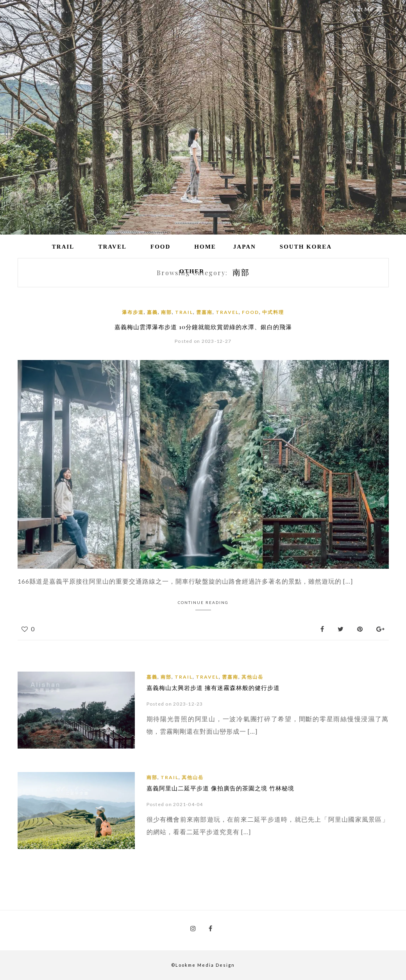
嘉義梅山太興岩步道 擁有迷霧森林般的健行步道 (213, 688)
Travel (112, 247)
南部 (166, 312)
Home (205, 247)
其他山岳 (252, 677)
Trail (63, 247)
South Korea (306, 247)
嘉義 (152, 312)
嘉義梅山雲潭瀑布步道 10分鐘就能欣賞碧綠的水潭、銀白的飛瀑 (203, 327)
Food (160, 247)
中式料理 (273, 312)
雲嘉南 (204, 312)
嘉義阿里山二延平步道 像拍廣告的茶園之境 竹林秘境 (220, 788)
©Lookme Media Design (203, 965)
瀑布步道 (133, 312)
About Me (365, 9)
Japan (245, 247)
